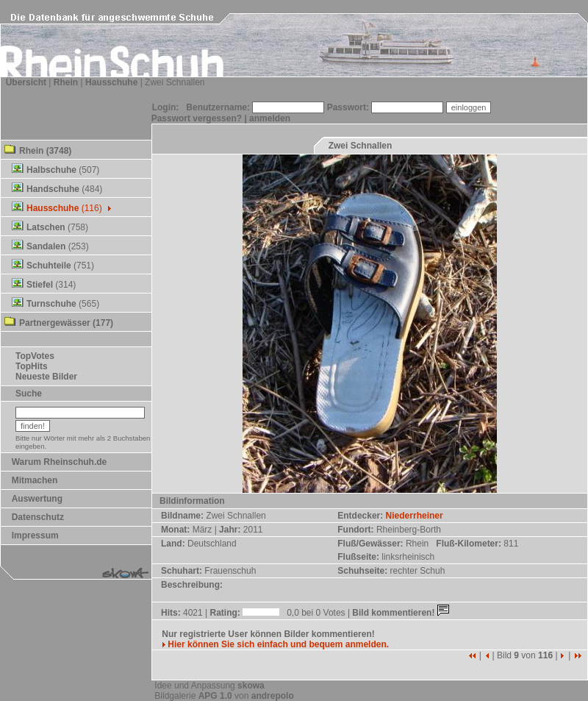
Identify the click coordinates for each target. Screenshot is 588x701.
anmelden (270, 118)
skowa (251, 686)
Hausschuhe (111, 82)
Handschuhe (53, 189)
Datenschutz (38, 517)
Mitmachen (35, 480)
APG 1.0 (215, 696)
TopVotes (35, 356)
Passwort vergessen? (197, 118)
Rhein (66, 82)
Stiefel (40, 285)
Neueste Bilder (46, 377)
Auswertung (37, 499)
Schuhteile (49, 266)
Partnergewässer (55, 323)
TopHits (32, 366)
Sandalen (46, 246)
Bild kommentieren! (402, 613)
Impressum (35, 535)
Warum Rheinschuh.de (60, 462)
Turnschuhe (51, 304)
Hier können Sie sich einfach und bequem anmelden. (275, 644)
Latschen (46, 227)
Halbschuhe (51, 170)
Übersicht (26, 82)
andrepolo (273, 696)
